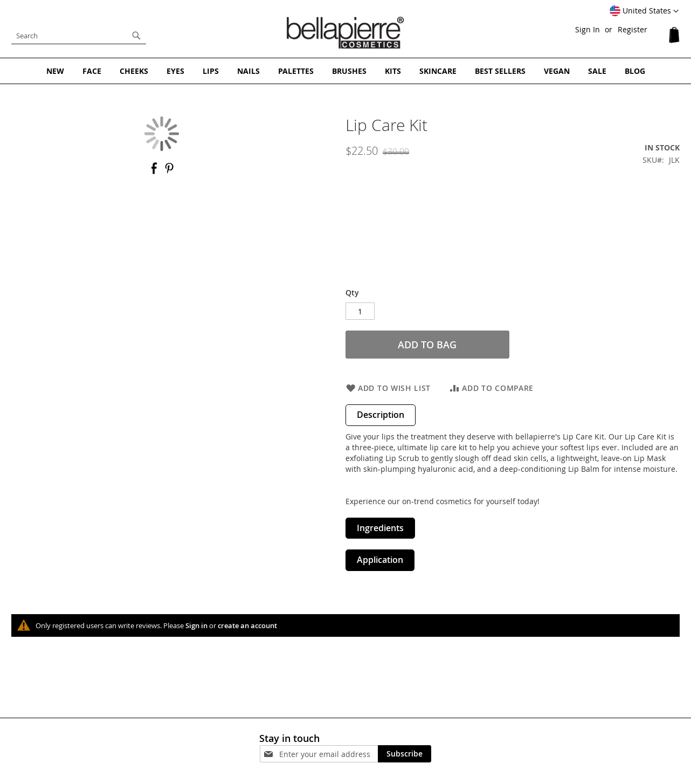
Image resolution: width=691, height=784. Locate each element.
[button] (644, 11)
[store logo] (345, 33)
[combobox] (79, 36)
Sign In (588, 29)
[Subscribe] (405, 754)
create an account (247, 625)
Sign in (196, 625)
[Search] (136, 36)
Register (633, 29)
